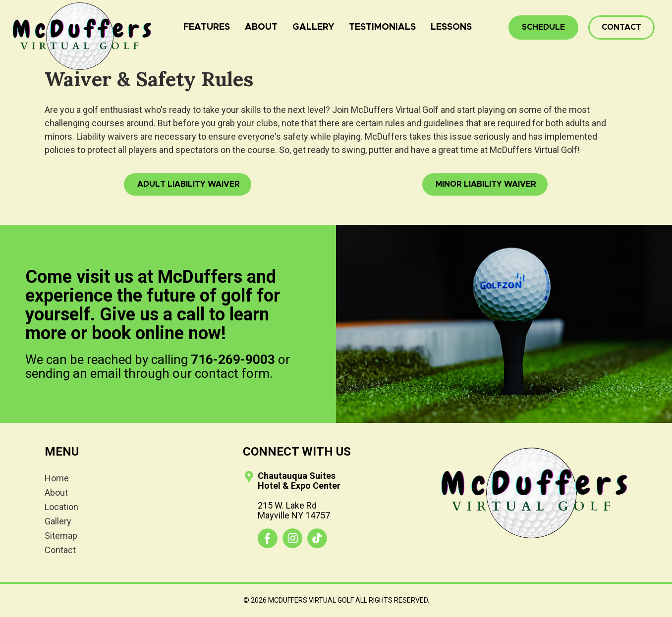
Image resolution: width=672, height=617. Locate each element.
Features (207, 27)
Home (57, 478)
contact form (232, 373)
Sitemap (61, 536)
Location (61, 507)
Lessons (451, 27)
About (261, 27)
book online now (156, 333)
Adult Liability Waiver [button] (188, 184)
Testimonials (382, 27)
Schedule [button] (543, 27)
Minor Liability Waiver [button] (485, 184)
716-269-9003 (233, 360)
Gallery (313, 27)
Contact (621, 27)
